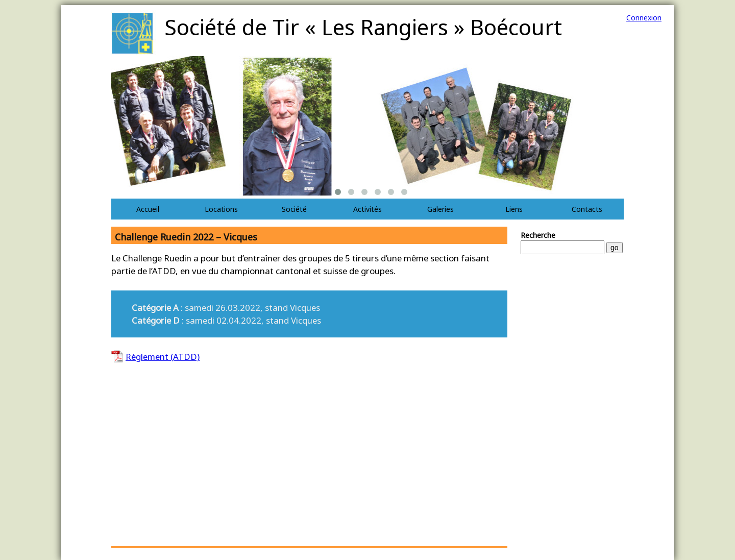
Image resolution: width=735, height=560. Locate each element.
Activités (367, 209)
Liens (514, 209)
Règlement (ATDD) (163, 357)
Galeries (440, 209)
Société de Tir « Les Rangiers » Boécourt (363, 27)
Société (294, 209)
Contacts (587, 209)
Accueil (148, 209)
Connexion (644, 18)
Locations (221, 209)
